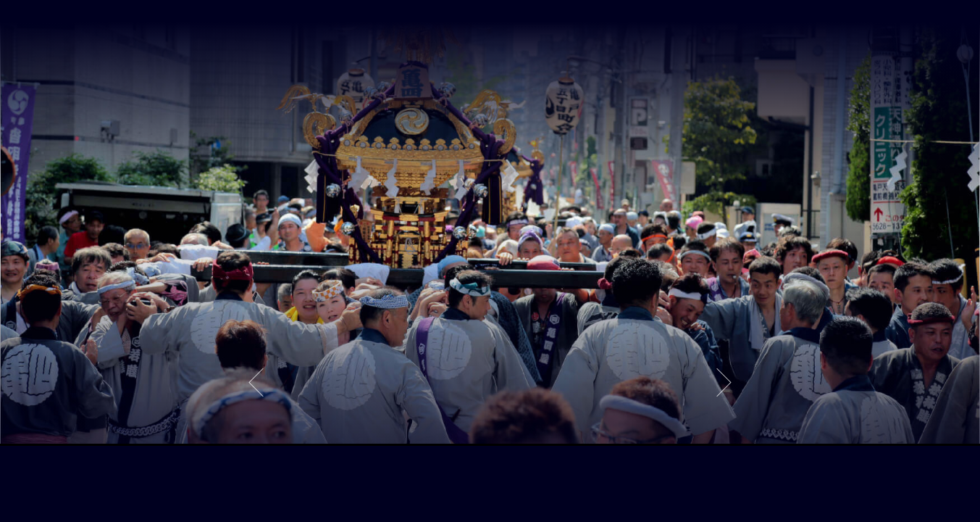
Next (724, 382)
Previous (256, 382)
